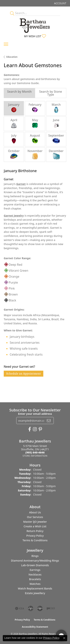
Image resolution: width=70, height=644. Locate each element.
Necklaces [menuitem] (35, 575)
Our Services (35, 517)
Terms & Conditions (35, 540)
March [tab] (56, 108)
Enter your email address (35, 414)
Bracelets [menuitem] (35, 579)
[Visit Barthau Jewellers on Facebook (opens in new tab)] (30, 429)
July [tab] (14, 139)
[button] (60, 3)
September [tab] (56, 139)
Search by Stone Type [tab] (51, 93)
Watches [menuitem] (35, 584)
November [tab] (35, 154)
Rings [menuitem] (35, 556)
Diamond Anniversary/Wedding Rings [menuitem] (35, 561)
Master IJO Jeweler (35, 522)
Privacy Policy (35, 536)
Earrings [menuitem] (35, 570)
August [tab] (35, 139)
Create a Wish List (35, 526)
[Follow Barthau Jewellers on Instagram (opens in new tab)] (35, 429)
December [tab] (56, 154)
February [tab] (35, 108)
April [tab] (14, 123)
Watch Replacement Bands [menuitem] (35, 588)
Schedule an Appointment (24, 374)
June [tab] (56, 123)
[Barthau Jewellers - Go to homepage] (35, 25)
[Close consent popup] (64, 638)
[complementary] (43, 624)
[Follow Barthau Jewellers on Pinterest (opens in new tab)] (40, 429)
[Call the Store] (35, 452)
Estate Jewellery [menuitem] (35, 593)
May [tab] (35, 123)
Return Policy (35, 531)
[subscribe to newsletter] (49, 421)
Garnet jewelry (14, 215)
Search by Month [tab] (20, 92)
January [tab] (14, 108)
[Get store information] (35, 456)
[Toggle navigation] (6, 44)
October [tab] (14, 154)
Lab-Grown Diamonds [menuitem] (35, 565)
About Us (35, 512)
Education (12, 57)
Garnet (21, 184)
